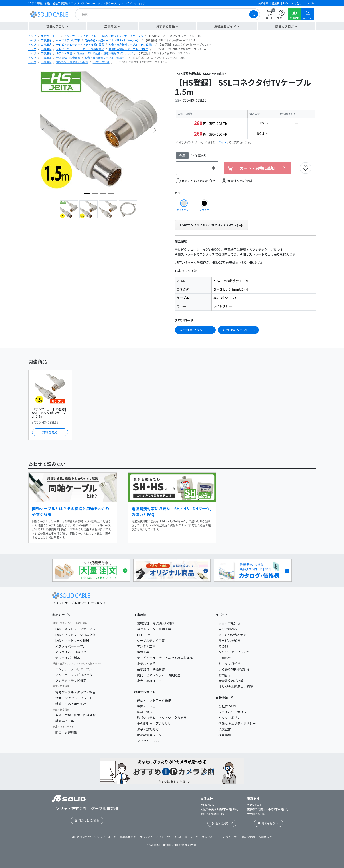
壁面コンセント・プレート (74, 698)
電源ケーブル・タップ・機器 (76, 692)
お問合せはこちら (87, 820)
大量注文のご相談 (237, 181)
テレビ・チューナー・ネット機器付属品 (80, 44)
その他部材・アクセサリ (154, 723)
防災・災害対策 (66, 732)
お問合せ (225, 675)
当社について (228, 706)
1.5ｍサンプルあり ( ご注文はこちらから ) (211, 225)
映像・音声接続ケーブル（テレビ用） (131, 44)
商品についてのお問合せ (196, 181)
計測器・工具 (65, 721)
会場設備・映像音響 (68, 58)
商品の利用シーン (149, 735)
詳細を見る (50, 432)
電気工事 (143, 652)
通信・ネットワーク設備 (154, 700)
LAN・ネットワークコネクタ (75, 635)
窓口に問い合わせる (233, 635)
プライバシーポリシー (234, 712)
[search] (163, 14)
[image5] (103, 193)
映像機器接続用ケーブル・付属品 (129, 49)
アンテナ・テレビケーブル (80, 36)
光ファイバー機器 (68, 658)
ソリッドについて (149, 741)
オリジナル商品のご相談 (236, 687)
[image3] (87, 193)
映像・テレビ (146, 706)
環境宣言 (225, 729)
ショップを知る (230, 623)
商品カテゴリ (62, 615)
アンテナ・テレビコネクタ (74, 675)
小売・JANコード (149, 681)
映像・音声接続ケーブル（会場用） (106, 58)
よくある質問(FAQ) (232, 669)
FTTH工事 (144, 635)
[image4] (111, 193)
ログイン (221, 142)
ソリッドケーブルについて (237, 652)
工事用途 (46, 40)
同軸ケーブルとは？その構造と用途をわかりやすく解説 (71, 511)
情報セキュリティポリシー (237, 723)
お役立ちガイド (145, 692)
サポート (222, 615)
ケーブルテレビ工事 (68, 40)
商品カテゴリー (50, 36)
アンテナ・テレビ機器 (71, 681)
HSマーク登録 (101, 62)
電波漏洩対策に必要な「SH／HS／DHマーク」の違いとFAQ (172, 511)
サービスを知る (230, 640)
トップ (32, 36)
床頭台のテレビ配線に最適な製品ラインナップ (105, 53)
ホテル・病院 (64, 53)
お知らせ (225, 658)
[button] (58, 26)
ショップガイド (230, 663)
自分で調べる (228, 629)
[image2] (95, 193)
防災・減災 (145, 712)
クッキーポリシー (231, 718)
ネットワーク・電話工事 (154, 629)
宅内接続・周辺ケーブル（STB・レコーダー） (112, 40)
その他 (223, 646)
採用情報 (225, 735)
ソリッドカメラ (105, 837)
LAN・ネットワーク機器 (72, 640)
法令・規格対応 (148, 729)
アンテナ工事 (146, 646)
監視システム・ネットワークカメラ (162, 718)
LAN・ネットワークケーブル (75, 629)
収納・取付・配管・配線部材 (76, 715)
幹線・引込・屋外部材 (71, 704)
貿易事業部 (128, 837)
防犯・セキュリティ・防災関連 (159, 675)
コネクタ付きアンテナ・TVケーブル (122, 36)
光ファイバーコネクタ (71, 652)
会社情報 (224, 698)
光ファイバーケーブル (71, 646)
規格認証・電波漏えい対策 (72, 62)
